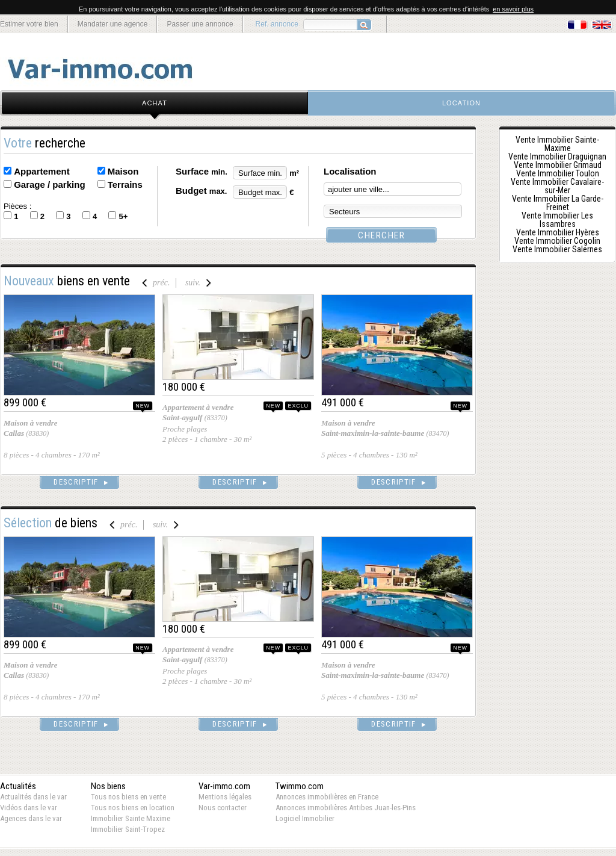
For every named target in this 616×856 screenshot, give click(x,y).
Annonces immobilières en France (327, 797)
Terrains (125, 185)
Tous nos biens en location (133, 808)
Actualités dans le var (33, 797)
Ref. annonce (277, 24)
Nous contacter (223, 808)
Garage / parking (49, 185)
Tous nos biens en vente (128, 797)
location (461, 103)
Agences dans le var (31, 818)
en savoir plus (513, 9)
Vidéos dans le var (29, 808)
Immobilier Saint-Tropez (128, 829)
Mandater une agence (113, 24)
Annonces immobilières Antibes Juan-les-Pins (346, 808)
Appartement (42, 171)
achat (155, 103)
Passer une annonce (200, 24)
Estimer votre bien (29, 24)
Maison (123, 171)
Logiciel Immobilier (305, 818)
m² (294, 173)
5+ (123, 216)
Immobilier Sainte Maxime (131, 818)
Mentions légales (225, 797)
